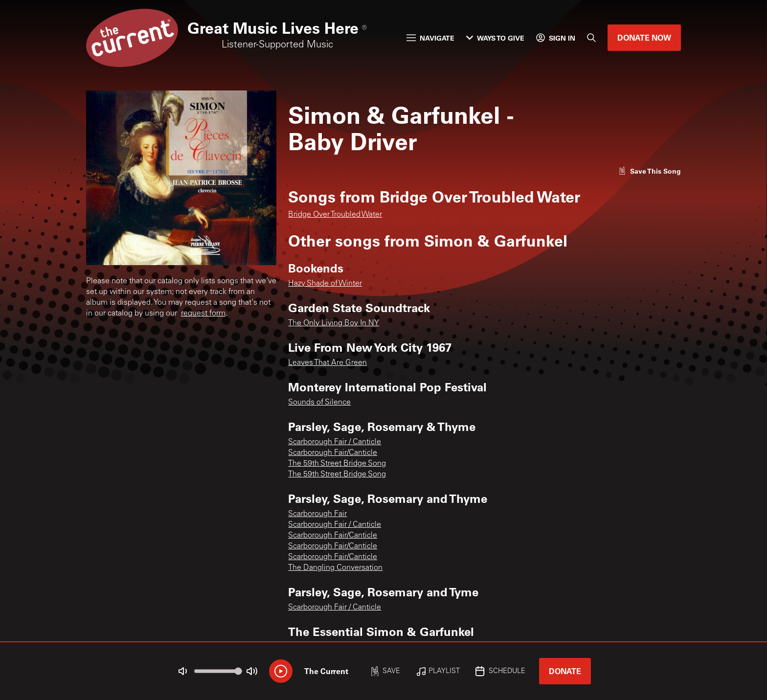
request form (203, 314)
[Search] (591, 38)
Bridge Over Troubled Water (335, 215)
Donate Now (644, 37)
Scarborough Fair (317, 514)
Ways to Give (495, 38)
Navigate (430, 38)
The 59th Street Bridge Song (337, 464)
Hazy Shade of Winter (325, 284)
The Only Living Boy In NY (334, 323)
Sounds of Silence (319, 403)
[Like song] (650, 171)
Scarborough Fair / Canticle (335, 442)
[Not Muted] (183, 671)
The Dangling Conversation (335, 568)
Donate (565, 671)
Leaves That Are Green (327, 363)
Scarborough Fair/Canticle (333, 453)
